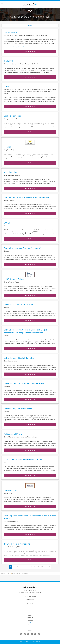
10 (42, 567)
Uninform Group (11, 490)
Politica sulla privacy (30, 597)
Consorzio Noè (10, 32)
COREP (7, 223)
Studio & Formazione (13, 116)
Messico (30, 625)
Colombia (30, 620)
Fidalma (7, 147)
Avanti (48, 567)
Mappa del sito (30, 600)
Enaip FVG (9, 61)
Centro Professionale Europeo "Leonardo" (22, 248)
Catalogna (30, 618)
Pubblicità (30, 604)
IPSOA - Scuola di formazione (17, 544)
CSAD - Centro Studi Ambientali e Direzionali (24, 459)
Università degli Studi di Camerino (19, 358)
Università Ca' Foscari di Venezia (18, 305)
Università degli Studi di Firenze (18, 409)
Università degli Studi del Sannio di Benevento (24, 383)
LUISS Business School (14, 279)
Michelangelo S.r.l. (12, 172)
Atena (6, 86)
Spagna (30, 615)
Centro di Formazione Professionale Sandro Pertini (26, 198)
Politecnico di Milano (13, 434)
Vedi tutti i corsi (30, 52)
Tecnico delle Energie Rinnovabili (15, 47)
